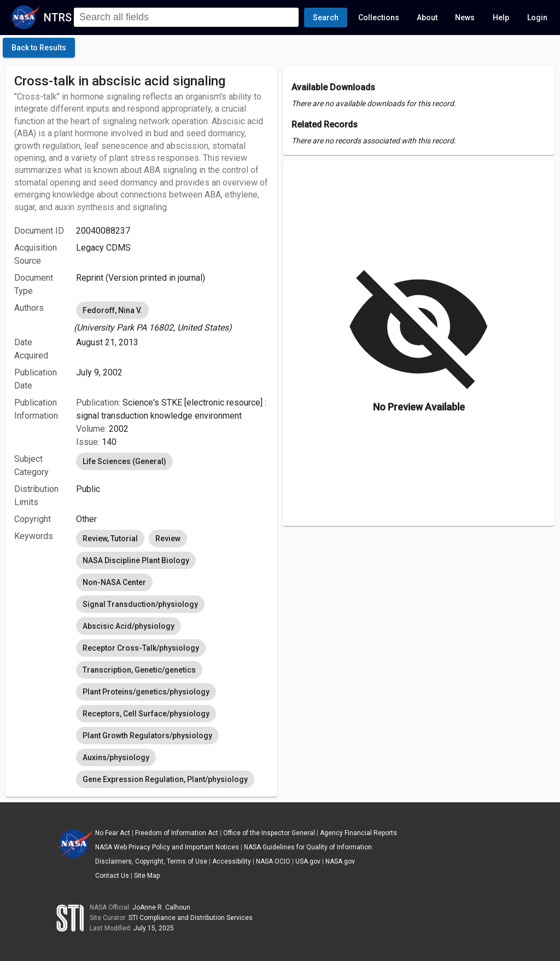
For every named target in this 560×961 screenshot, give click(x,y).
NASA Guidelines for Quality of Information (308, 847)
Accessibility (232, 861)
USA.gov (308, 861)
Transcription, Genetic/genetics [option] (139, 670)
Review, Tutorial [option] (110, 539)
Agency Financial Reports (358, 833)
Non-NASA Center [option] (114, 582)
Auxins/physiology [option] (116, 757)
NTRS (58, 18)
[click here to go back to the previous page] (39, 48)
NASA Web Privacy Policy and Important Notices (167, 847)
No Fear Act (113, 833)
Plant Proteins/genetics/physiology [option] (146, 692)
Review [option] (168, 539)
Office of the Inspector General (269, 833)
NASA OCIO (273, 861)
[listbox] (172, 317)
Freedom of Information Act (177, 833)
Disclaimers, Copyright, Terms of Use (151, 861)
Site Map (147, 876)
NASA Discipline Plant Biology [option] (136, 560)
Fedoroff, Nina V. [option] (112, 310)
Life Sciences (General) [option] (124, 461)
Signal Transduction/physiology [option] (140, 604)
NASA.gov (340, 861)
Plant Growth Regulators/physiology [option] (147, 736)
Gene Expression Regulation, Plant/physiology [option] (165, 779)
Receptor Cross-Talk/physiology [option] (141, 648)
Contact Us (112, 876)
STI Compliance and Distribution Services (191, 918)
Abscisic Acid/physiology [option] (129, 626)
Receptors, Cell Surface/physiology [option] (146, 714)
